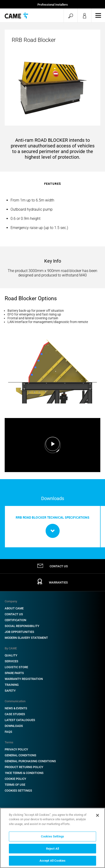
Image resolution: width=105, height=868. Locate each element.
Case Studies (15, 714)
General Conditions (20, 755)
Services (11, 661)
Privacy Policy (16, 749)
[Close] (98, 815)
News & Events (16, 708)
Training (12, 685)
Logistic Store (16, 667)
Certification (15, 620)
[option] (52, 214)
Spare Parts (14, 673)
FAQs (8, 732)
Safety (10, 691)
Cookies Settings (18, 791)
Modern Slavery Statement (26, 638)
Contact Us (14, 614)
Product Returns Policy (24, 767)
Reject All (52, 849)
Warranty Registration (24, 679)
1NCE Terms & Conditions (24, 773)
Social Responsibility (22, 626)
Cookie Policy (15, 779)
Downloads (14, 726)
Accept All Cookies (52, 861)
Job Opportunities (19, 632)
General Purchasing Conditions (30, 761)
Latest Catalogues (20, 720)
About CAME (14, 608)
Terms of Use (15, 785)
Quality (11, 655)
